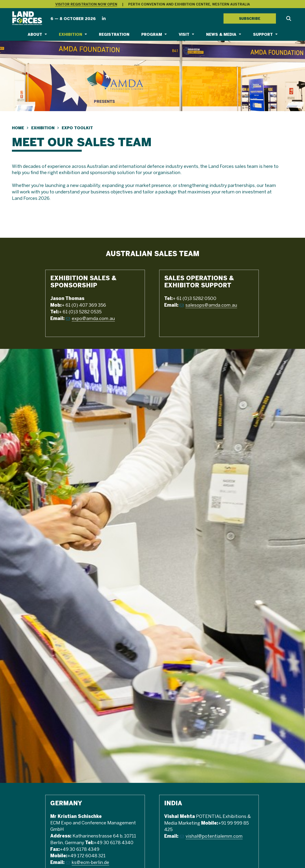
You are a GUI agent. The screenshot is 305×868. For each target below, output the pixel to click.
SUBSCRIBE (250, 19)
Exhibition (71, 34)
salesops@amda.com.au (211, 305)
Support (263, 34)
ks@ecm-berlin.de (90, 863)
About (35, 34)
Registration (114, 34)
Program (152, 34)
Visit (184, 34)
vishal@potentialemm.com (214, 837)
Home (18, 128)
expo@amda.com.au (93, 319)
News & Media (221, 34)
